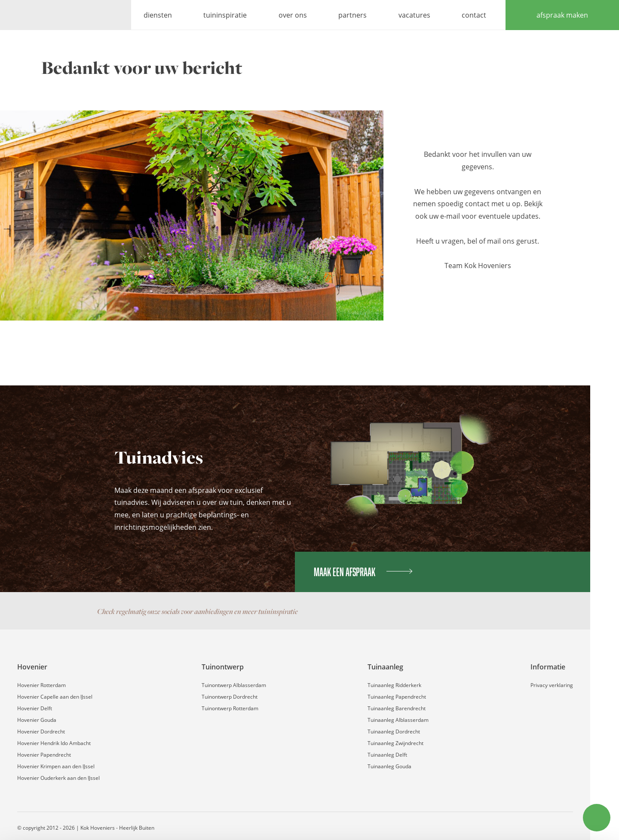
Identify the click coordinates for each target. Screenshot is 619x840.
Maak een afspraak (363, 572)
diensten (158, 15)
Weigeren (547, 811)
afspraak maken (562, 15)
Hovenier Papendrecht (44, 755)
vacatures (414, 15)
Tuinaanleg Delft (387, 755)
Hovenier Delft (35, 708)
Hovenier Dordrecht (41, 732)
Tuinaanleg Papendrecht (397, 697)
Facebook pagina (450, 611)
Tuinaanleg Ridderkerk (394, 685)
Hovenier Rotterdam (41, 685)
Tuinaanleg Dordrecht (394, 732)
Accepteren (547, 781)
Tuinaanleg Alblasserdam (398, 720)
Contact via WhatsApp (484, 611)
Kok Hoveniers (66, 15)
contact (474, 15)
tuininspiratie (225, 15)
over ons (293, 15)
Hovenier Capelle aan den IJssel (55, 697)
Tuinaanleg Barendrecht (397, 708)
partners (352, 15)
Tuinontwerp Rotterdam (230, 708)
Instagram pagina (467, 611)
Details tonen (133, 823)
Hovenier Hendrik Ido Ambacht (54, 743)
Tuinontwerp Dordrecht (230, 697)
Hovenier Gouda (37, 720)
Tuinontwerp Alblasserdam (234, 685)
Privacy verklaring (552, 685)
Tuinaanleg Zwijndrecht (395, 743)
